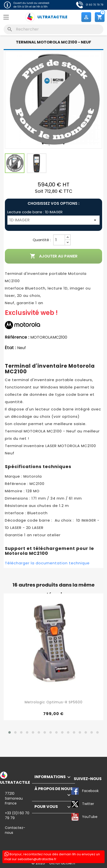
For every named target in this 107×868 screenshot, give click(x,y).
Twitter (75, 804)
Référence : (17, 337)
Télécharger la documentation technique (47, 563)
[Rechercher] (53, 29)
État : (11, 348)
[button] (10, 732)
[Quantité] (59, 240)
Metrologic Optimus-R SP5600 (54, 702)
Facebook (75, 791)
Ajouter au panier (54, 256)
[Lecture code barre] (53, 220)
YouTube (75, 817)
